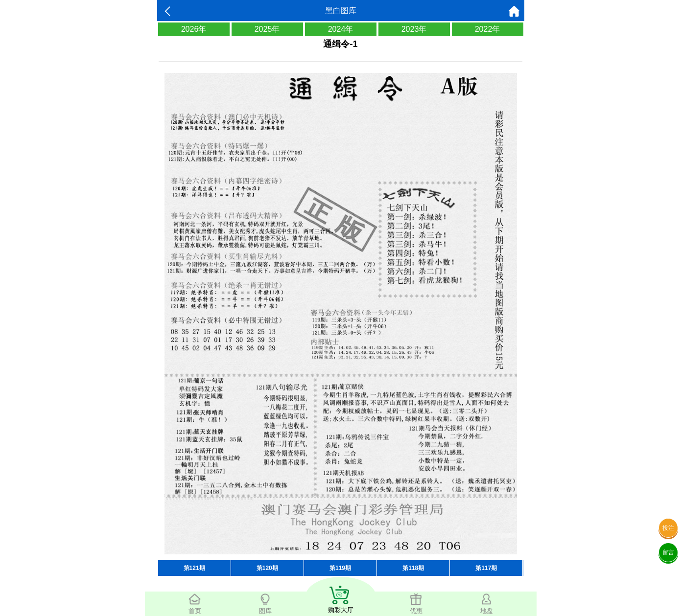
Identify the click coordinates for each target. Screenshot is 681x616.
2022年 (488, 29)
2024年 (341, 29)
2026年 (194, 29)
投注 (668, 528)
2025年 (267, 29)
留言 (668, 552)
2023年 (414, 29)
